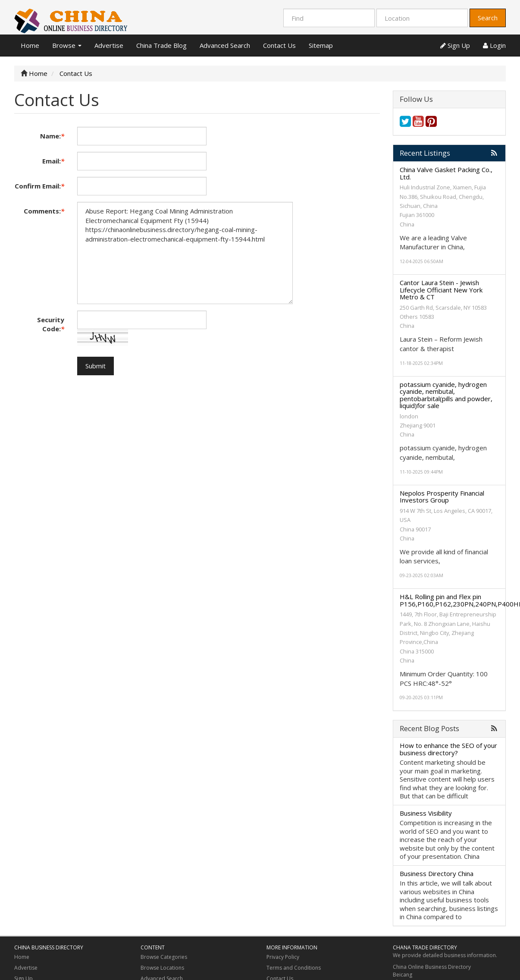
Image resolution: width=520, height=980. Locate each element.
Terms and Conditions (294, 968)
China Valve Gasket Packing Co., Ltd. (446, 173)
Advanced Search (225, 45)
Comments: (44, 211)
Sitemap (321, 45)
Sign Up (455, 45)
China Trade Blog (161, 45)
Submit (96, 366)
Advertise (109, 45)
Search (488, 18)
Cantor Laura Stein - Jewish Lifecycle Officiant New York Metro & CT (441, 290)
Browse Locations (162, 968)
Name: (52, 136)
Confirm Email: (39, 186)
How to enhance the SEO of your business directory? (448, 749)
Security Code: (51, 324)
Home (30, 45)
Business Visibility (426, 813)
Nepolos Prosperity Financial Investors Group (442, 497)
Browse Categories (164, 957)
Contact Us (279, 45)
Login (494, 45)
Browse (67, 45)
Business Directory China (437, 873)
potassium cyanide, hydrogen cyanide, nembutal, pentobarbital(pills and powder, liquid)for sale (446, 395)
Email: (53, 161)
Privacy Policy (283, 957)
